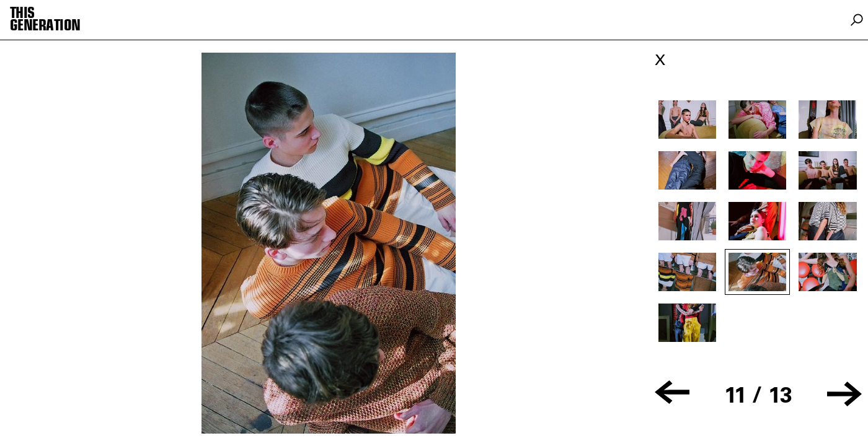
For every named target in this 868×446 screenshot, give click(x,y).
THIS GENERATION (45, 20)
